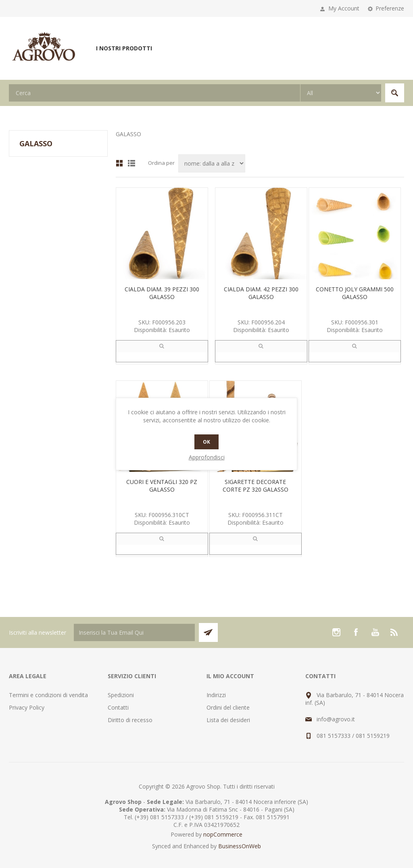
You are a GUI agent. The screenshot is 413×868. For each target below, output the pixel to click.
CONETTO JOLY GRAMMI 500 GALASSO (355, 293)
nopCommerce (223, 834)
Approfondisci (207, 457)
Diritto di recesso (130, 720)
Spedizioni (121, 695)
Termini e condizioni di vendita (48, 695)
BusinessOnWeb (240, 846)
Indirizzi (216, 695)
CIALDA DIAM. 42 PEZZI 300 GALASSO (261, 293)
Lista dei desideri (228, 720)
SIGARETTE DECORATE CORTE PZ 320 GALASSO (256, 486)
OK (206, 442)
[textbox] (154, 93)
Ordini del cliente (228, 707)
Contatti (118, 707)
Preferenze (390, 8)
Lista (131, 163)
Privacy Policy (27, 707)
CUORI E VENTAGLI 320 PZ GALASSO (162, 486)
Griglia (119, 163)
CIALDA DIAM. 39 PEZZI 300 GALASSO (162, 293)
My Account (344, 8)
